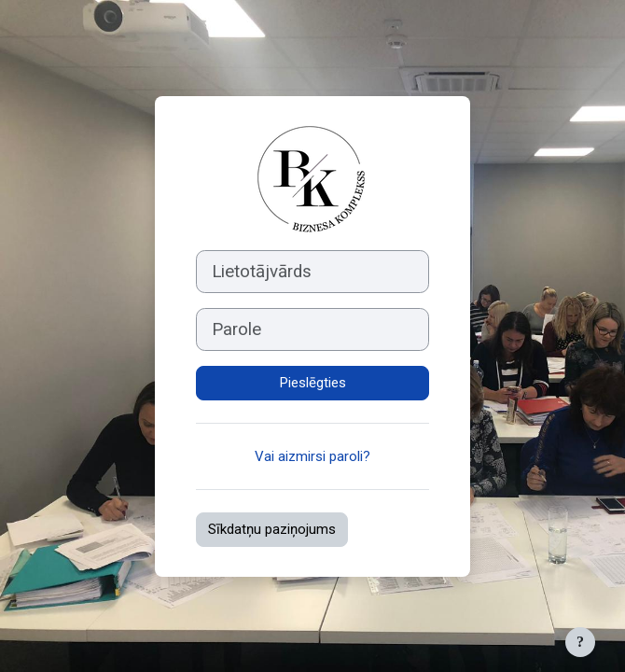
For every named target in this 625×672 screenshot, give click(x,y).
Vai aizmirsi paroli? (312, 456)
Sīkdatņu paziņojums (272, 529)
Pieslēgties (313, 383)
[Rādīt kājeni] (580, 642)
